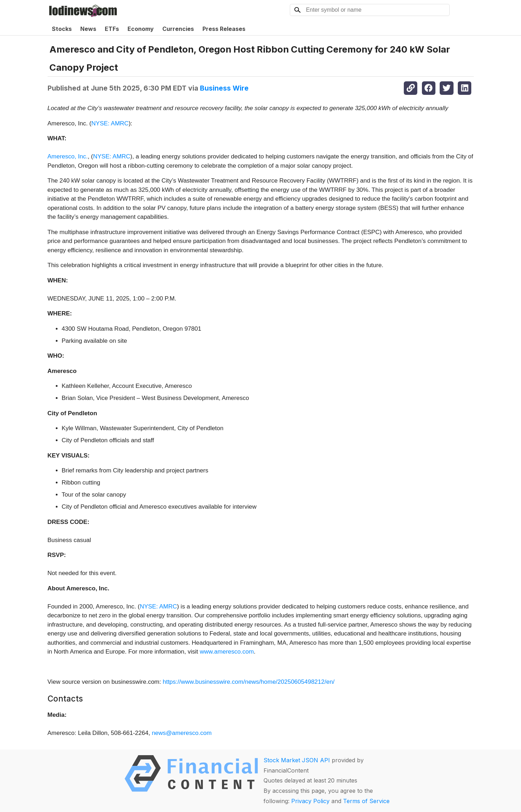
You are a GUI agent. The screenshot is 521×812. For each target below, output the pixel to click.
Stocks (62, 29)
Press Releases (224, 29)
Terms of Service (366, 801)
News (88, 29)
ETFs (112, 29)
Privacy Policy (310, 801)
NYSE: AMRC (110, 123)
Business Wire (224, 88)
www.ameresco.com (227, 652)
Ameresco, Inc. (68, 156)
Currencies (178, 29)
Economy (141, 29)
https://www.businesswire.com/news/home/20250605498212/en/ (249, 682)
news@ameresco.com (181, 733)
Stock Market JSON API (297, 760)
